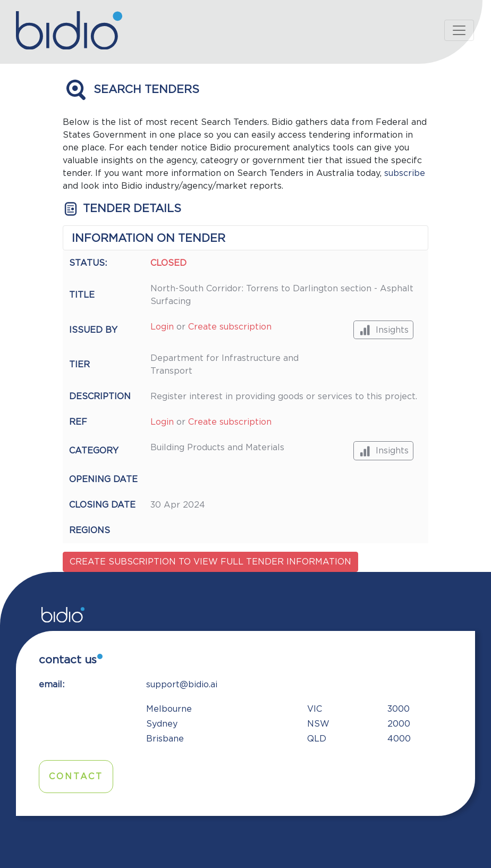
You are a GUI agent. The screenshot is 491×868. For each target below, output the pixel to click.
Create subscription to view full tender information (210, 562)
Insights (383, 330)
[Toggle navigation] (459, 30)
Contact (76, 777)
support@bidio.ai (182, 685)
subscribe (405, 173)
